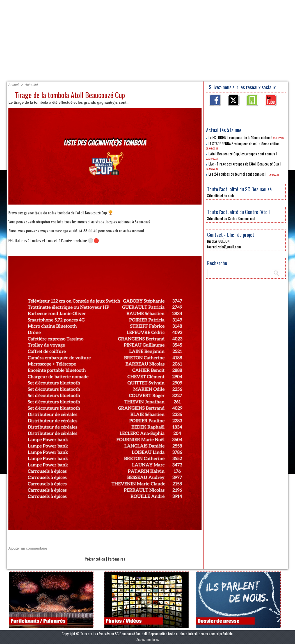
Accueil (31, 75)
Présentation (71, 75)
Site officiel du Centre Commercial (231, 218)
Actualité (31, 85)
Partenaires (117, 75)
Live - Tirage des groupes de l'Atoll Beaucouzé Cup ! (245, 164)
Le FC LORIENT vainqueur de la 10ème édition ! (240, 137)
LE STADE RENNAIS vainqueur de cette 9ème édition (244, 144)
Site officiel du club (220, 196)
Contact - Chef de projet (231, 235)
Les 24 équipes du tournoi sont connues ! (237, 174)
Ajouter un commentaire (28, 548)
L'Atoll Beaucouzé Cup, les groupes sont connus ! (243, 154)
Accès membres (148, 639)
